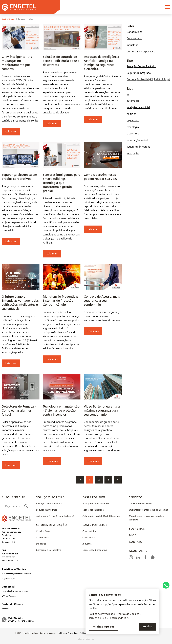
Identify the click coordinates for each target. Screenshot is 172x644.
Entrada (22, 19)
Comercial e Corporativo (141, 52)
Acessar (5, 609)
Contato (136, 542)
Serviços (136, 497)
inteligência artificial (138, 107)
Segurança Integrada (139, 73)
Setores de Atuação (51, 525)
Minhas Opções (104, 627)
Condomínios (134, 32)
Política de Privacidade (68, 633)
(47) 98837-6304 (9, 579)
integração (133, 153)
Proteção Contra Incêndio (141, 66)
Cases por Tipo (94, 497)
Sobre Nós (137, 529)
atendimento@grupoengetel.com (16, 574)
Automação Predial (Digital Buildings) (148, 79)
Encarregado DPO (119, 618)
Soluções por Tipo (50, 497)
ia (128, 94)
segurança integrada (138, 147)
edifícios (131, 114)
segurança (133, 120)
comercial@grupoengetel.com (15, 591)
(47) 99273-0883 (9, 596)
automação (133, 101)
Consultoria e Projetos (140, 504)
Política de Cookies (128, 614)
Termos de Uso (97, 618)
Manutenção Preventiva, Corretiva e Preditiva (147, 518)
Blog (31, 19)
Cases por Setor (95, 525)
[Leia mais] (21, 80)
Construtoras (134, 38)
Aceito (148, 627)
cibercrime (133, 134)
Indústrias (132, 45)
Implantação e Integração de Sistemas (148, 510)
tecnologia (133, 127)
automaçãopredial (137, 140)
